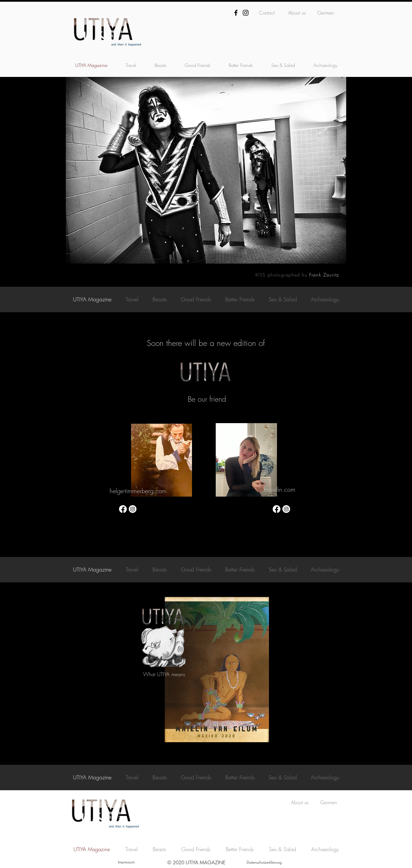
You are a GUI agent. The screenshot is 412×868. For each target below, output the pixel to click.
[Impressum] (126, 862)
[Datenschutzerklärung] (264, 862)
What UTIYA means (164, 674)
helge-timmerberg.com (138, 491)
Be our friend (207, 399)
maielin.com (280, 489)
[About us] (297, 13)
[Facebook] (236, 13)
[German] (326, 13)
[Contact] (267, 13)
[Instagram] (246, 13)
